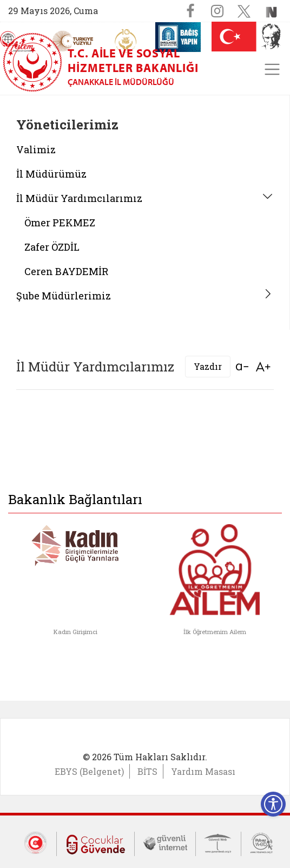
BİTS (147, 771)
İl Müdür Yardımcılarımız (79, 198)
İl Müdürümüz (51, 174)
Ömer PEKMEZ (60, 223)
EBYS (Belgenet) (89, 771)
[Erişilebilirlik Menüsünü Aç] (273, 804)
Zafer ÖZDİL (52, 247)
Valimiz (36, 149)
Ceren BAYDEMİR (66, 271)
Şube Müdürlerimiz (64, 296)
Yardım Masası (203, 771)
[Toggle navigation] (272, 69)
